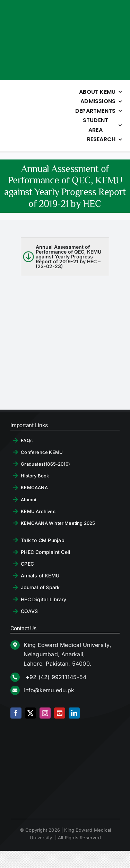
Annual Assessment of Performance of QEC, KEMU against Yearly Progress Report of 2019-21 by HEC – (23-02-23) (68, 257)
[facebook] (16, 713)
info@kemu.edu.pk (49, 690)
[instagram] (45, 713)
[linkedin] (74, 713)
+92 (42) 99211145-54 (55, 677)
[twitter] (31, 713)
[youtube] (60, 713)
